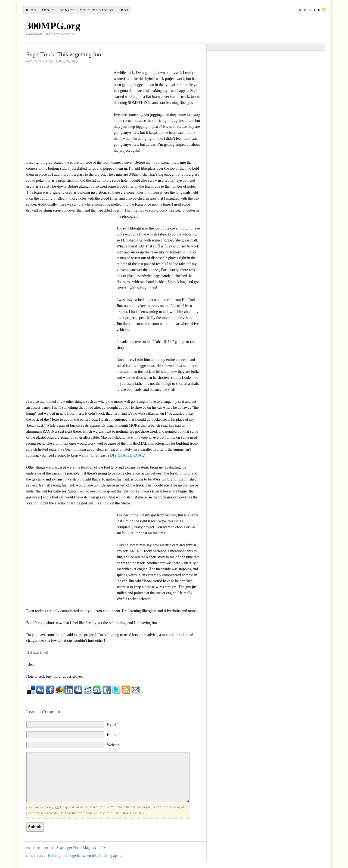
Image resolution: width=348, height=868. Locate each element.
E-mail (114, 735)
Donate (67, 10)
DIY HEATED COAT (127, 455)
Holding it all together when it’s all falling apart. (85, 856)
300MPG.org (53, 26)
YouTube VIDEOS (97, 10)
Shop (124, 10)
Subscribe (310, 10)
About (48, 10)
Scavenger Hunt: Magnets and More (84, 848)
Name (113, 724)
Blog (31, 10)
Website (113, 745)
